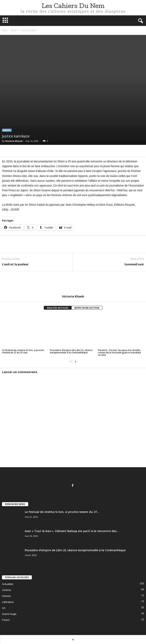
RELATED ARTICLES (58, 308)
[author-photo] (73, 283)
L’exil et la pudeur (15, 264)
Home (5, 30)
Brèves (14, 30)
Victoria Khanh (14, 141)
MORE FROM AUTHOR (87, 308)
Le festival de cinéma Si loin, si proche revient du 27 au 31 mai (23, 351)
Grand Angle (9, 614)
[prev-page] (71, 362)
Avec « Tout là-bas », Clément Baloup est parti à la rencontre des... (72, 531)
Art (4, 608)
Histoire (6, 596)
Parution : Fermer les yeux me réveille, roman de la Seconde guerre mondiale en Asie (119, 352)
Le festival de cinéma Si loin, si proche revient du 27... (62, 512)
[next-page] (75, 362)
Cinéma (6, 590)
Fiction (6, 620)
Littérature (8, 602)
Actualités (8, 584)
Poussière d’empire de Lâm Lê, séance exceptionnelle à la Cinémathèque (71, 351)
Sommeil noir (134, 264)
